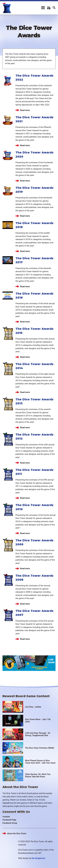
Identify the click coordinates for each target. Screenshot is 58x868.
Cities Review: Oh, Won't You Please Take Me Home (38, 774)
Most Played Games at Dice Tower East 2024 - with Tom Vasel (40, 760)
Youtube (6, 815)
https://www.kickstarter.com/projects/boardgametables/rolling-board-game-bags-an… (29, 662)
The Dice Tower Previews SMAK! (40, 746)
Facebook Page (9, 818)
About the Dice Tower (17, 832)
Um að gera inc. (39, 857)
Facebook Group (10, 822)
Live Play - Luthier (33, 705)
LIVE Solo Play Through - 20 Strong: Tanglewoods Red (38, 733)
